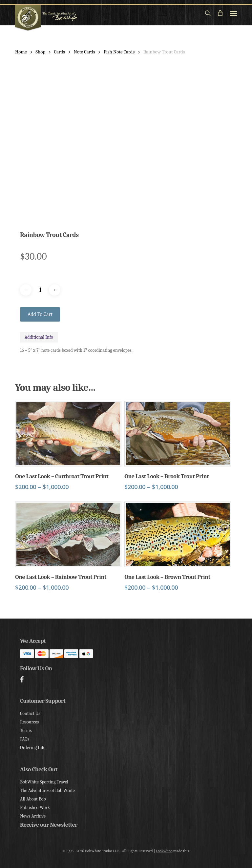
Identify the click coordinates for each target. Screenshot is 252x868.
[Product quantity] (40, 290)
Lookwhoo (164, 851)
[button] (233, 13)
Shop (40, 52)
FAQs (25, 739)
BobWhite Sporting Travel (44, 782)
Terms (26, 730)
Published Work (35, 808)
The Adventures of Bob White (47, 790)
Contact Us (30, 713)
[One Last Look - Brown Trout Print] (178, 534)
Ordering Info (33, 748)
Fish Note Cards (119, 52)
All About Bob (33, 799)
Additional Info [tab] (39, 337)
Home (21, 52)
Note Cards (84, 52)
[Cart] (220, 13)
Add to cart (40, 314)
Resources (29, 722)
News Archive (33, 816)
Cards (59, 52)
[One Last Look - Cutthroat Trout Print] (68, 434)
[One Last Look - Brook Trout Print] (178, 434)
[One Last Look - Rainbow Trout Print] (68, 534)
